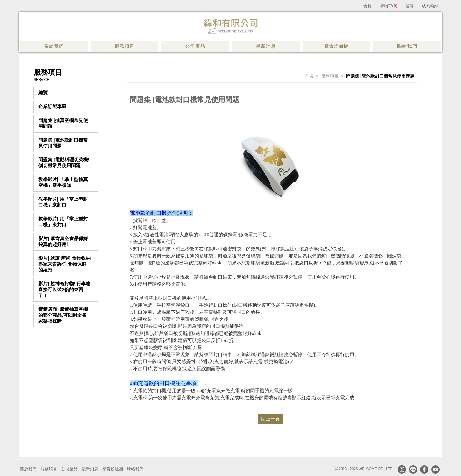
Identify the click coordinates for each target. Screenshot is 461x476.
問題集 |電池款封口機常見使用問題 (63, 143)
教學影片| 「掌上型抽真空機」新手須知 (63, 182)
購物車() (389, 6)
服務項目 (330, 76)
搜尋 (410, 6)
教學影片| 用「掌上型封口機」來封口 (63, 202)
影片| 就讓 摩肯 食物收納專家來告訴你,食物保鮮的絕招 (64, 264)
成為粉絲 (430, 6)
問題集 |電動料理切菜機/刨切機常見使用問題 (64, 163)
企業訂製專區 (52, 107)
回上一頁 (270, 419)
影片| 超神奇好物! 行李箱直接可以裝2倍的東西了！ (65, 290)
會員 (368, 6)
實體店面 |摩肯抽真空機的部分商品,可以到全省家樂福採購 (63, 315)
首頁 (309, 76)
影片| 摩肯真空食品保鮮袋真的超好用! (63, 241)
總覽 (43, 93)
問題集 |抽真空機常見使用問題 (63, 123)
